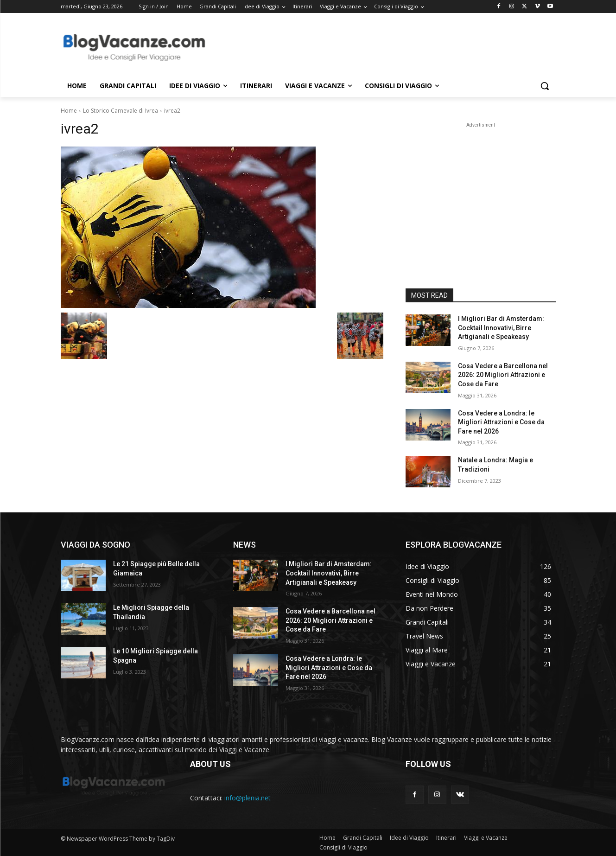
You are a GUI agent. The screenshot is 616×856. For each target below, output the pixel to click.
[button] (545, 86)
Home (69, 111)
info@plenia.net (248, 798)
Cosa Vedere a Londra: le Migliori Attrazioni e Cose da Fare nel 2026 (501, 422)
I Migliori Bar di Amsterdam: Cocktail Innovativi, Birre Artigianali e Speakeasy (501, 328)
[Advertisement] (378, 47)
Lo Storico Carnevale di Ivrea (121, 111)
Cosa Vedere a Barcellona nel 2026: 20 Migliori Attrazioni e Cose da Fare (503, 375)
